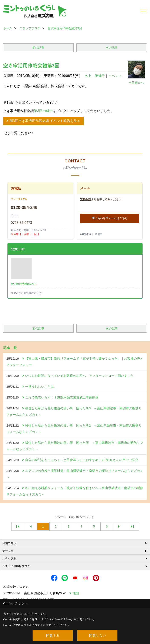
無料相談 (86, 199)
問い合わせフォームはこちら (110, 218)
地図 (76, 593)
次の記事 (112, 48)
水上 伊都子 (95, 76)
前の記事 (38, 48)
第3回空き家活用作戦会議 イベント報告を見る (45, 121)
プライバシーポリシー (57, 619)
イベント (115, 76)
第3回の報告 (43, 111)
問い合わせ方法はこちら (24, 284)
